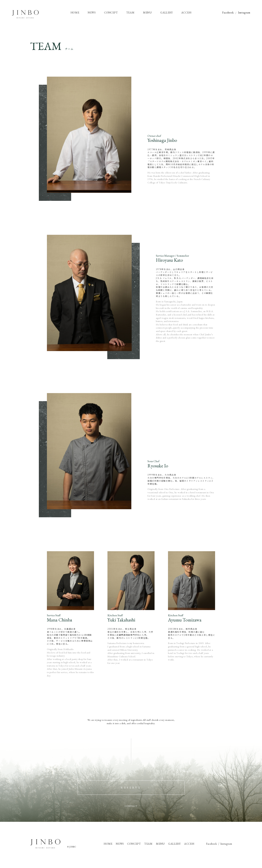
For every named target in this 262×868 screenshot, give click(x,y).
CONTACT (131, 806)
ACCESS (189, 844)
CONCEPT (134, 844)
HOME (108, 844)
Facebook (228, 13)
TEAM (148, 844)
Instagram (244, 13)
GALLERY (174, 844)
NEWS (120, 844)
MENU (160, 844)
